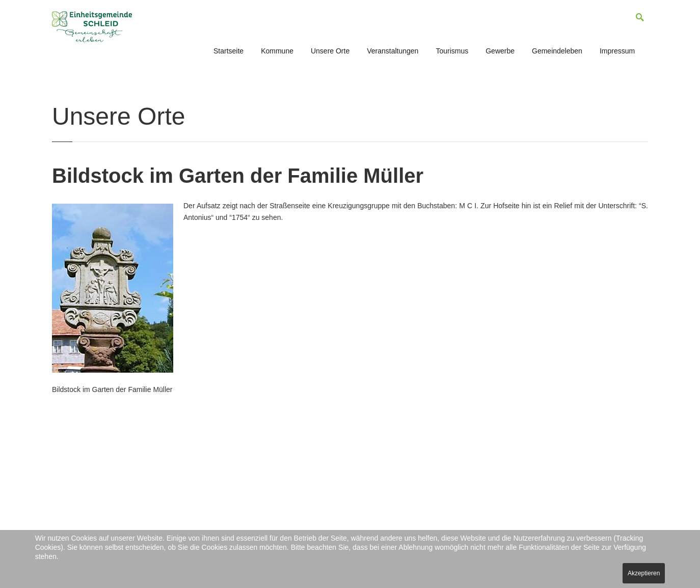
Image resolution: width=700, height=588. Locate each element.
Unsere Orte (330, 51)
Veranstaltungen (393, 51)
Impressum (617, 51)
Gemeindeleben (557, 51)
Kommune (277, 51)
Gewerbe (500, 51)
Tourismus (452, 51)
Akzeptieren (644, 573)
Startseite (228, 51)
